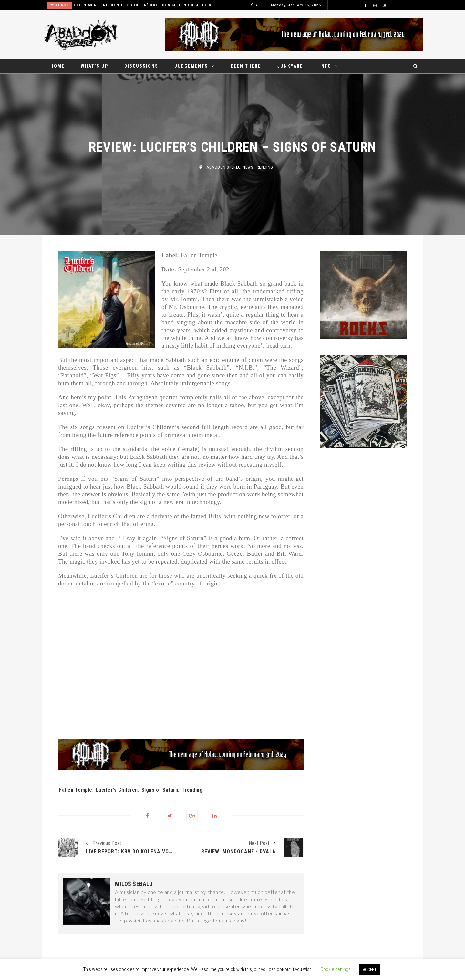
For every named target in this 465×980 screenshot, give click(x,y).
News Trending (258, 167)
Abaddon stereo (223, 167)
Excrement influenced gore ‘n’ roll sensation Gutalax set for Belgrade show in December (144, 5)
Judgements (191, 66)
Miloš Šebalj (134, 884)
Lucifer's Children (117, 790)
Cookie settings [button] (336, 969)
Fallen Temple (76, 790)
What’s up (94, 66)
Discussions (141, 66)
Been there (246, 66)
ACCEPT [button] (370, 969)
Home (57, 66)
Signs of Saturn (160, 790)
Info (325, 66)
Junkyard (290, 66)
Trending (192, 790)
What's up (60, 5)
